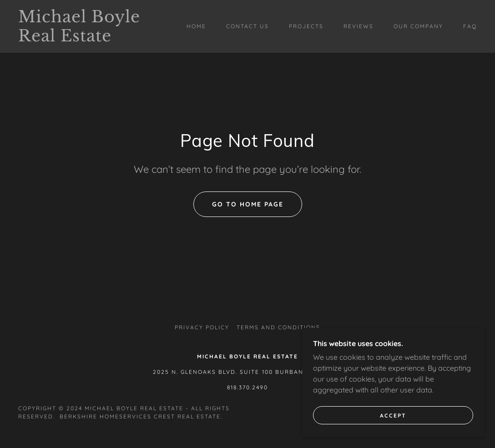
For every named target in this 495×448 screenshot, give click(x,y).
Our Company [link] (418, 26)
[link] (80, 39)
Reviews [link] (359, 26)
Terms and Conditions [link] (278, 327)
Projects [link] (306, 26)
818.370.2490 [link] (247, 387)
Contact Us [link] (247, 26)
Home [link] (196, 26)
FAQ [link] (470, 26)
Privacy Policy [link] (202, 327)
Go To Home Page (248, 204)
